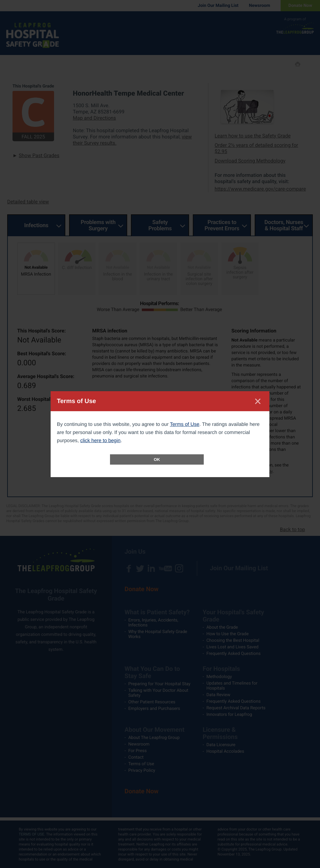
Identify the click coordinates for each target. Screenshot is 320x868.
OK (157, 459)
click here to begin (100, 441)
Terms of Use (185, 424)
